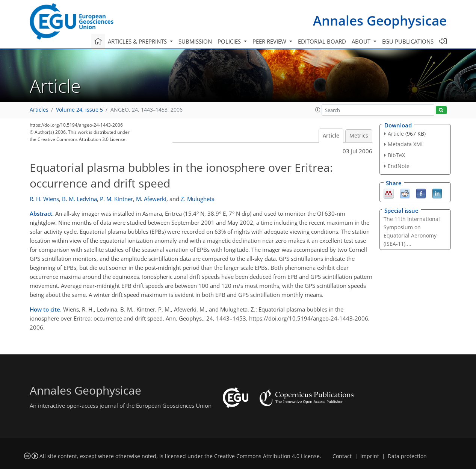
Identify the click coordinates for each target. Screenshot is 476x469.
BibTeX (396, 155)
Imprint (370, 456)
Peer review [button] (270, 41)
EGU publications (408, 41)
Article (331, 136)
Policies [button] (230, 41)
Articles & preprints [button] (138, 41)
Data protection (407, 456)
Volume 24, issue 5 (79, 110)
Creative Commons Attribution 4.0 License (267, 456)
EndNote (399, 166)
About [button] (362, 41)
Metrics (359, 136)
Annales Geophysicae (380, 20)
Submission (195, 41)
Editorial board (322, 41)
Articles (39, 110)
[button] (318, 110)
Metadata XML (406, 144)
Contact (342, 456)
